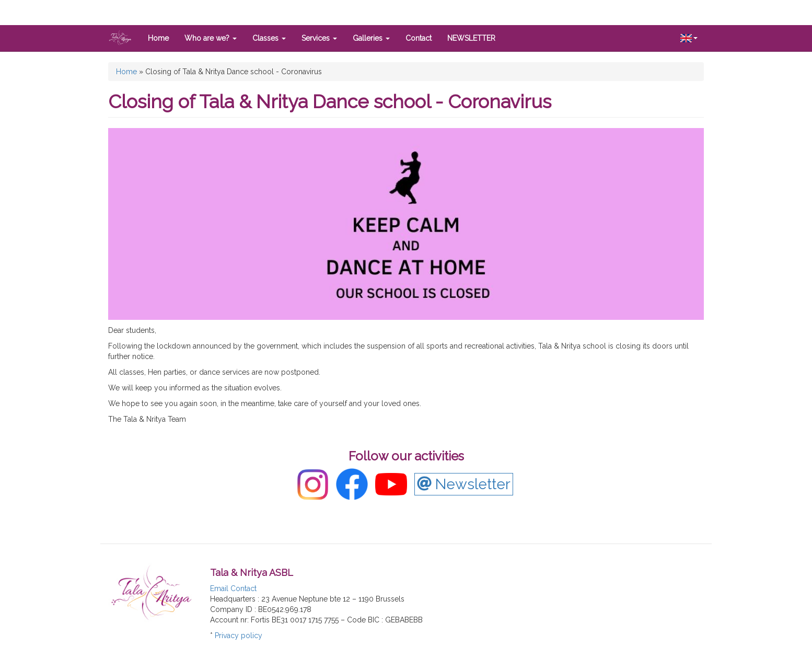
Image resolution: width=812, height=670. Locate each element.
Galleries (371, 38)
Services (319, 38)
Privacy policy (239, 636)
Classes (269, 38)
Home (158, 38)
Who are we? (211, 38)
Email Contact (233, 588)
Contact (419, 38)
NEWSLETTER (471, 38)
